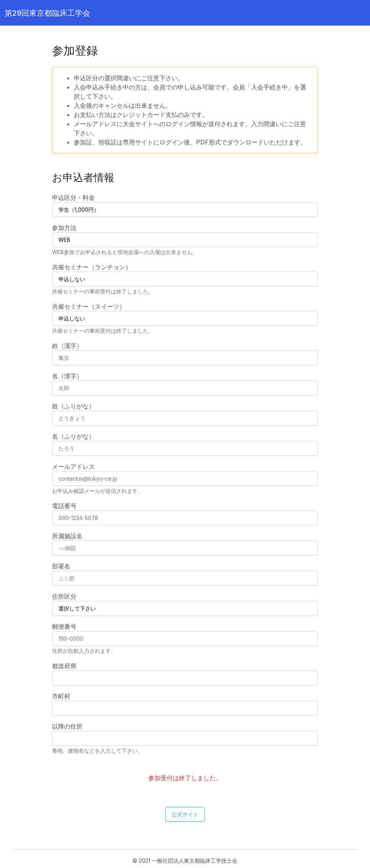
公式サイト (185, 814)
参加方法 (64, 228)
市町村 (61, 696)
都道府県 (64, 666)
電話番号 (64, 506)
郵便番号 (64, 627)
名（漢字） (67, 376)
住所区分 (64, 596)
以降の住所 (67, 726)
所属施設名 (67, 536)
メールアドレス (73, 466)
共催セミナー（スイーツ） (89, 306)
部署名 (61, 566)
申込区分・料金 (73, 198)
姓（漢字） (67, 346)
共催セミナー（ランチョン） (92, 267)
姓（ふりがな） (73, 406)
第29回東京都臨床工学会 (47, 13)
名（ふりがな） (73, 436)
